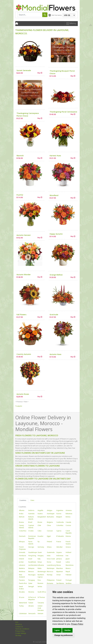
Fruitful (20, 195)
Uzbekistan (23, 613)
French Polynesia (22, 548)
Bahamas (69, 514)
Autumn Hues (55, 354)
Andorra (31, 510)
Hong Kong (32, 556)
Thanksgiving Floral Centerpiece (63, 112)
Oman (59, 575)
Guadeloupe (33, 552)
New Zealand (22, 576)
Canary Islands (21, 526)
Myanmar (60, 572)
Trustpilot (19, 406)
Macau (59, 565)
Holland (68, 552)
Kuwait (59, 562)
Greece (68, 547)
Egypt (49, 536)
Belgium (59, 517)
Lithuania (41, 565)
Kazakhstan (32, 562)
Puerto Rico (23, 583)
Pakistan (69, 575)
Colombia (60, 525)
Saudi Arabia (21, 588)
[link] (77, 624)
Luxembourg (51, 565)
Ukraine (31, 606)
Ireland (21, 559)
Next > (26, 402)
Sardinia (68, 583)
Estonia (68, 536)
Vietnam (40, 613)
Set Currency (57, 15)
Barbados (50, 517)
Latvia (68, 562)
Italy (39, 559)
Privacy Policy (77, 624)
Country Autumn (24, 354)
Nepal (68, 572)
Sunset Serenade (24, 70)
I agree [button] (57, 630)
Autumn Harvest (24, 235)
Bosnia (21, 522)
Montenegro (42, 572)
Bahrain (22, 517)
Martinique (51, 568)
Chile (39, 525)
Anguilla (40, 510)
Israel (30, 559)
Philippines (51, 580)
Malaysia (31, 568)
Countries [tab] (23, 500)
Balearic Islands (31, 518)
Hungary (41, 556)
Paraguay (32, 580)
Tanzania (41, 603)
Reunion (40, 583)
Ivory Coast (51, 559)
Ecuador (40, 536)
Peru (39, 580)
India (49, 556)
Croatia (31, 531)
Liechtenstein (33, 565)
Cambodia (60, 522)
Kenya (40, 562)
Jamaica (59, 559)
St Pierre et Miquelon (32, 598)
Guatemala (51, 552)
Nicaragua (32, 575)
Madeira (22, 568)
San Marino (60, 583)
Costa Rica (23, 531)
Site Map (18, 635)
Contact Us (19, 627)
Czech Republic (69, 532)
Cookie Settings (21, 633)
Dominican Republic (32, 537)
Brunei (40, 522)
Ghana (49, 547)
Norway (50, 575)
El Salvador (60, 536)
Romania (50, 583)
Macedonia (70, 565)
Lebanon (22, 565)
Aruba (21, 514)
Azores (59, 514)
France (59, 542)
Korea (49, 562)
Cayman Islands (31, 526)
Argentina (60, 510)
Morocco (50, 572)
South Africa (42, 592)
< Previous (19, 402)
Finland (49, 542)
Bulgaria (50, 522)
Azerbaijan (51, 514)
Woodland (54, 195)
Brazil (30, 522)
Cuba (39, 531)
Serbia (40, 586)
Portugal (69, 580)
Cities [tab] (32, 500)
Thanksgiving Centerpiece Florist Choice (28, 115)
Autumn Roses (23, 394)
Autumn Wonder (24, 275)
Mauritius (60, 568)
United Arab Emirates (41, 608)
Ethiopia (22, 542)
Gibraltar (59, 547)
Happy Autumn (56, 234)
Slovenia (31, 592)
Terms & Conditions (22, 629)
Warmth (20, 156)
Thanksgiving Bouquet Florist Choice (62, 72)
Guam (40, 552)
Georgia (31, 547)
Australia (31, 514)
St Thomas (41, 597)
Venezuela (32, 613)
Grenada (22, 552)
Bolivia (68, 517)
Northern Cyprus (41, 576)
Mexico (68, 568)
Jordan (21, 562)
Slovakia (22, 592)
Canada (68, 522)
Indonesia (60, 556)
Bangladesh (42, 517)
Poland (59, 580)
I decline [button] (67, 630)
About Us (19, 624)
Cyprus (59, 531)
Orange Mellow (56, 275)
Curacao (50, 531)
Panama (22, 580)
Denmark (22, 536)
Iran (67, 556)
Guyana (59, 552)
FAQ (17, 622)
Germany (41, 547)
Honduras (22, 556)
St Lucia (22, 597)
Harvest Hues (55, 156)
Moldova (22, 572)
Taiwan (31, 603)
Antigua (50, 510)
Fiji (39, 542)
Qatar (30, 583)
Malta (40, 568)
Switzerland (23, 603)
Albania (22, 510)
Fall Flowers (21, 315)
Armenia (69, 510)
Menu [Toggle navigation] (71, 24)
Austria (40, 514)
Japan (68, 559)
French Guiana (68, 543)
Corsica (68, 525)
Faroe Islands (31, 543)
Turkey (21, 606)
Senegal (31, 586)
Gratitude (54, 315)
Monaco (31, 572)
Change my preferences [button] (64, 635)
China (49, 525)
